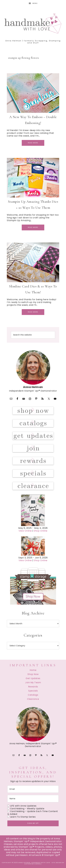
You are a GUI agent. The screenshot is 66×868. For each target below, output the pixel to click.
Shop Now (33, 674)
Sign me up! (33, 823)
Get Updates (33, 678)
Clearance (33, 699)
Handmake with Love (33, 23)
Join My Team (33, 682)
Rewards (33, 687)
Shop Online (41, 531)
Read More (33, 143)
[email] (33, 789)
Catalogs (33, 695)
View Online (25, 531)
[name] (33, 799)
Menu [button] (35, 3)
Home (33, 670)
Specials (33, 691)
